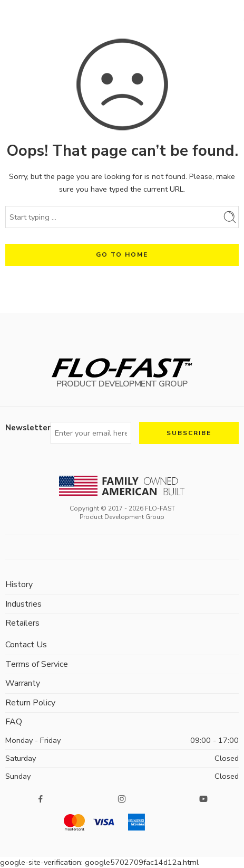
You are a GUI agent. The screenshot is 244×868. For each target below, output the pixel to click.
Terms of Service (37, 664)
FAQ (14, 722)
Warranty (23, 683)
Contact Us (26, 645)
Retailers (22, 623)
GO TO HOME (122, 254)
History (19, 584)
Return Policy (30, 703)
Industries (23, 604)
